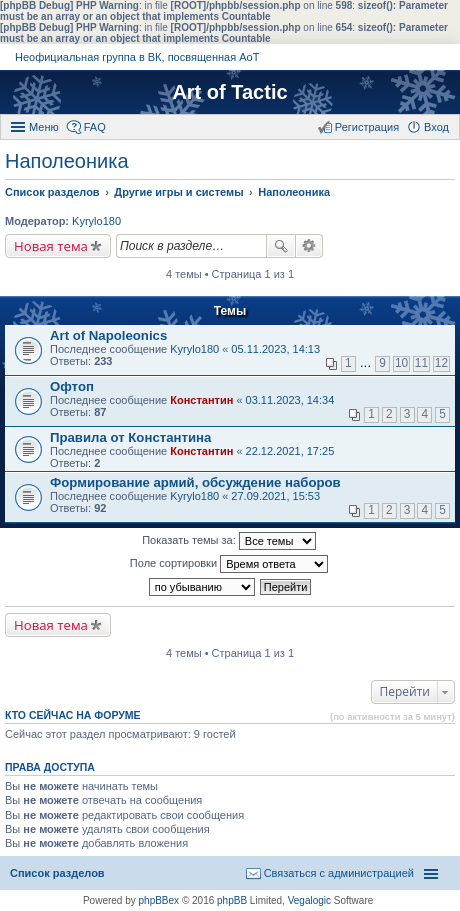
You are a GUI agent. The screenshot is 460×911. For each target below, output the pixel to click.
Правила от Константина (130, 437)
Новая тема (51, 246)
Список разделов (57, 873)
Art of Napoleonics (108, 335)
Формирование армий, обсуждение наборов (195, 482)
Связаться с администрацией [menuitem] (339, 873)
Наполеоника (67, 161)
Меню (44, 127)
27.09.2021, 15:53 (275, 496)
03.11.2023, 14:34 (290, 400)
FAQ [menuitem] (95, 127)
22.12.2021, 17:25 (290, 451)
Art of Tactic (229, 92)
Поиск (281, 246)
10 (401, 363)
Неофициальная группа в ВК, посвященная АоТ (137, 57)
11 (421, 363)
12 (441, 363)
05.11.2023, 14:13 (275, 349)
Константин (201, 400)
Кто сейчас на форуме (73, 715)
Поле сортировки (229, 564)
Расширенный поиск (309, 246)
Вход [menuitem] (436, 127)
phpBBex (159, 900)
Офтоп (72, 386)
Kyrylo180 (96, 221)
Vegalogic (309, 900)
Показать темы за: (229, 541)
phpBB (232, 900)
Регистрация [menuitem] (367, 127)
